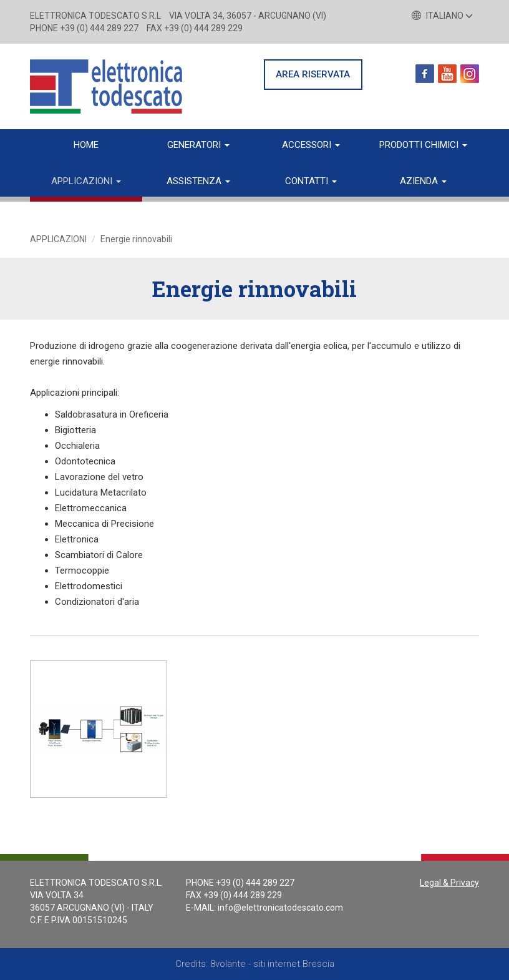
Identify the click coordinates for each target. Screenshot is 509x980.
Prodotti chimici (423, 145)
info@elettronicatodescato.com (280, 908)
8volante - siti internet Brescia (272, 964)
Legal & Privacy (449, 883)
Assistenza (198, 181)
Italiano (442, 16)
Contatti (311, 181)
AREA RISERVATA (313, 74)
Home (86, 145)
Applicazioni (86, 181)
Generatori (198, 145)
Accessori (311, 145)
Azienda (423, 181)
